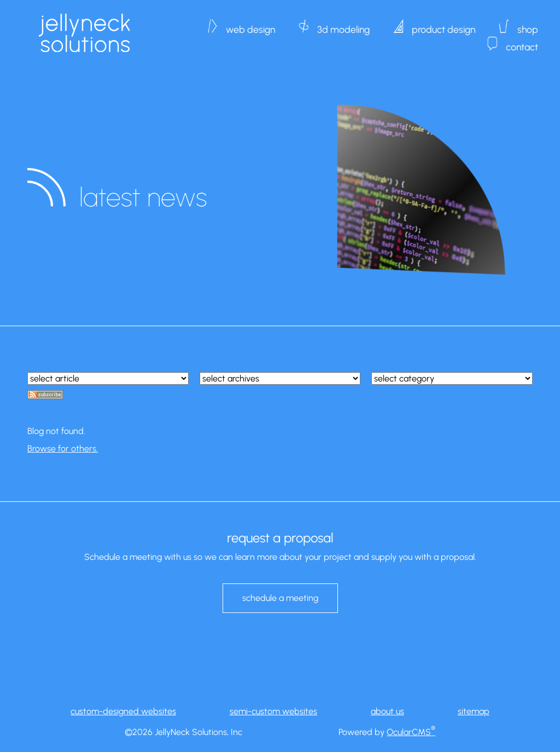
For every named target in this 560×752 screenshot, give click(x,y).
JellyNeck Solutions (84, 33)
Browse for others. (63, 449)
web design (250, 24)
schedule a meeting (280, 598)
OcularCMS (411, 732)
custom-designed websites (123, 711)
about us (387, 711)
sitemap (474, 711)
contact (522, 42)
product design (444, 24)
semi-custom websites (273, 711)
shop (528, 24)
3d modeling (343, 24)
